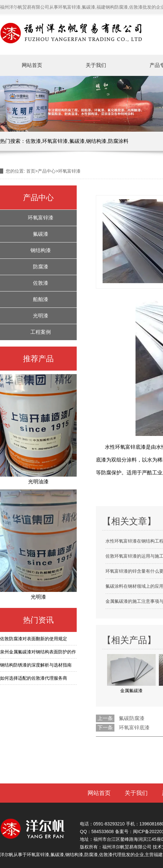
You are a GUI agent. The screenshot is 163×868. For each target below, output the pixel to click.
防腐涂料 (118, 141)
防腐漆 (41, 267)
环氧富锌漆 (55, 141)
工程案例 (41, 332)
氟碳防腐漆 (132, 718)
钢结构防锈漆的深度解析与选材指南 (36, 665)
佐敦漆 (33, 141)
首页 (31, 171)
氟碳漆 (77, 141)
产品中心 (47, 171)
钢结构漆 (96, 141)
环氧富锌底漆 (134, 728)
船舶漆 (41, 299)
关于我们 (96, 65)
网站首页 (32, 65)
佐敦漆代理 (110, 855)
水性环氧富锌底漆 (125, 447)
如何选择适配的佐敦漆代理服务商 (34, 678)
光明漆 (41, 316)
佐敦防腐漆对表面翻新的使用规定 (34, 639)
